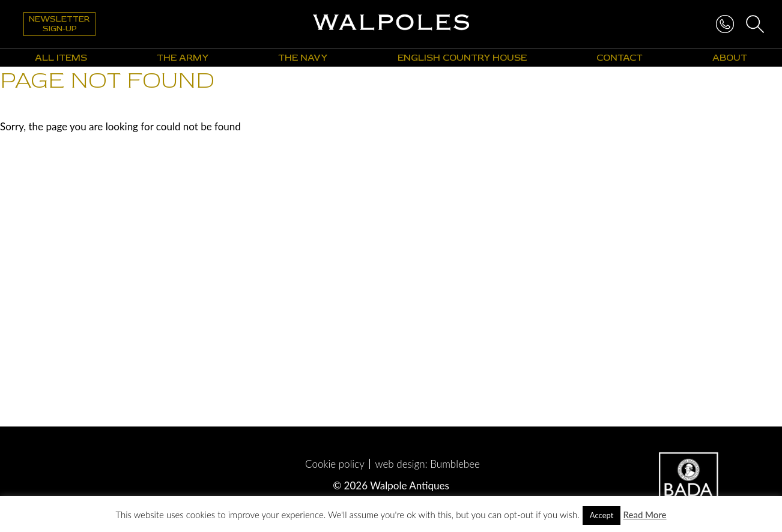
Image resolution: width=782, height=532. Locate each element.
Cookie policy (335, 464)
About (730, 58)
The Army (183, 58)
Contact (620, 58)
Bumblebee (455, 464)
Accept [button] (602, 515)
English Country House (462, 58)
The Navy (303, 58)
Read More (644, 515)
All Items (61, 58)
